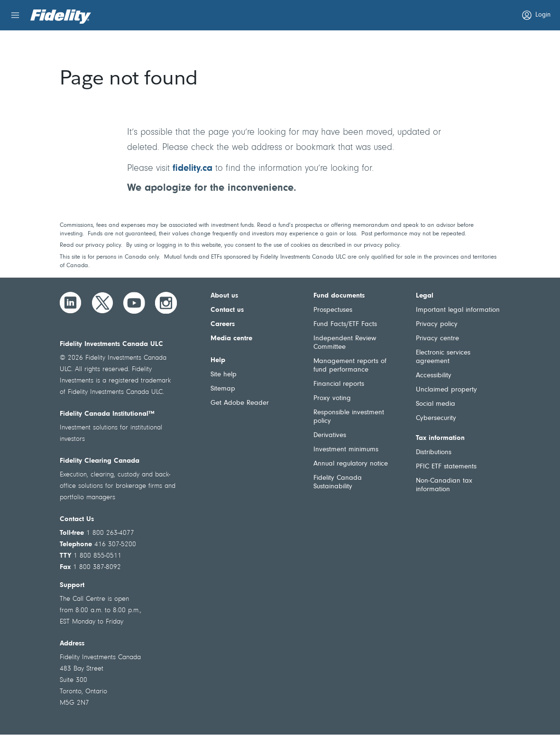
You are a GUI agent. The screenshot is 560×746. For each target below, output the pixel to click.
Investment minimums (346, 450)
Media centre (231, 339)
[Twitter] (102, 303)
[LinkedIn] (71, 303)
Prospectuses (333, 310)
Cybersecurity (436, 418)
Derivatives (330, 435)
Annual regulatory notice (351, 464)
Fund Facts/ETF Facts (345, 324)
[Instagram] (166, 303)
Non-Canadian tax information (444, 485)
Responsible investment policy (349, 417)
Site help (224, 375)
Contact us (227, 310)
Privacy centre (437, 339)
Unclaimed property (446, 390)
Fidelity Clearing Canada (100, 461)
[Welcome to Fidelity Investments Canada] (61, 17)
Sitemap (223, 389)
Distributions (434, 452)
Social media (436, 404)
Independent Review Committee (345, 343)
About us (224, 296)
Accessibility (434, 376)
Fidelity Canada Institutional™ (107, 414)
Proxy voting (332, 398)
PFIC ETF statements (446, 467)
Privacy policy (437, 324)
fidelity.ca (193, 168)
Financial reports (339, 384)
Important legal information (458, 310)
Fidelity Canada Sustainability (338, 482)
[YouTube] (134, 303)
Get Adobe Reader (240, 403)
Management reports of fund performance (350, 366)
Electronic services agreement (443, 357)
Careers (223, 324)
